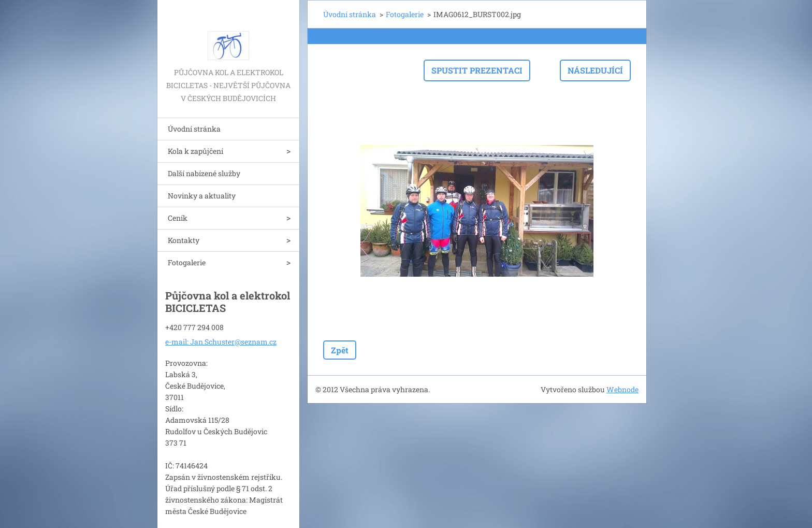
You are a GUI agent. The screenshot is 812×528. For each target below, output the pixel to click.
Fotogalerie (187, 262)
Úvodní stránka (194, 129)
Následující (595, 70)
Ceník (178, 218)
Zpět (340, 350)
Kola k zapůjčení (195, 151)
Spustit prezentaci (477, 70)
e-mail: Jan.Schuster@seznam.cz (221, 342)
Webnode (622, 389)
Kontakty (184, 240)
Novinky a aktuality (202, 196)
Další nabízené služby (204, 173)
